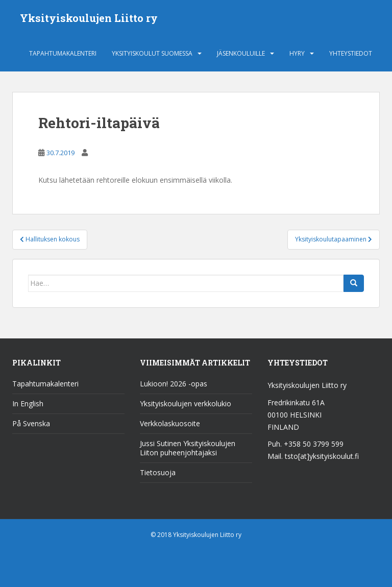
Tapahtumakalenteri (63, 53)
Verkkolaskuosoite (170, 423)
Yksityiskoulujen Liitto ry (89, 18)
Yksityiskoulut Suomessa (152, 53)
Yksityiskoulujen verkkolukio (186, 403)
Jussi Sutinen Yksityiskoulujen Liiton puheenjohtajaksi (188, 448)
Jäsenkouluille (241, 53)
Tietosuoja (158, 472)
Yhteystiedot (351, 53)
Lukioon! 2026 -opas (174, 384)
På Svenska (31, 423)
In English (28, 403)
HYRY (297, 53)
